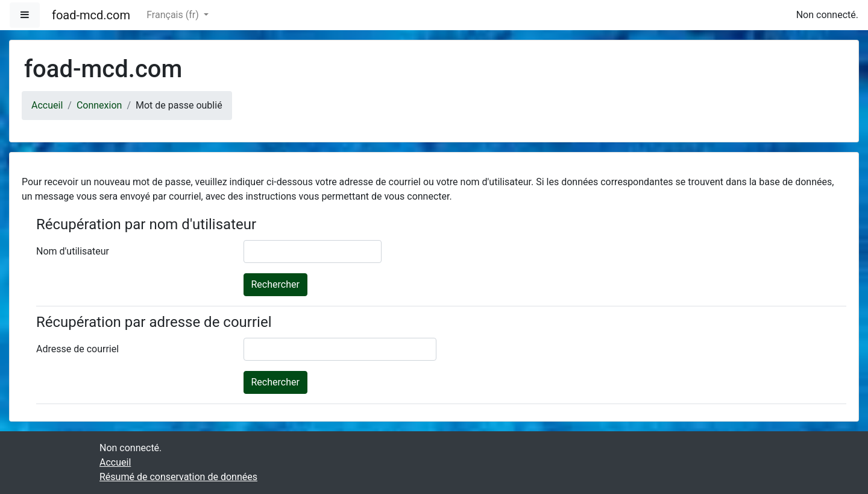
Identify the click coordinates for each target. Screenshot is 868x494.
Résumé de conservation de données (178, 477)
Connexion (99, 105)
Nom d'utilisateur (73, 251)
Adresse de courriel (77, 349)
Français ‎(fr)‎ (174, 15)
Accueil (47, 105)
